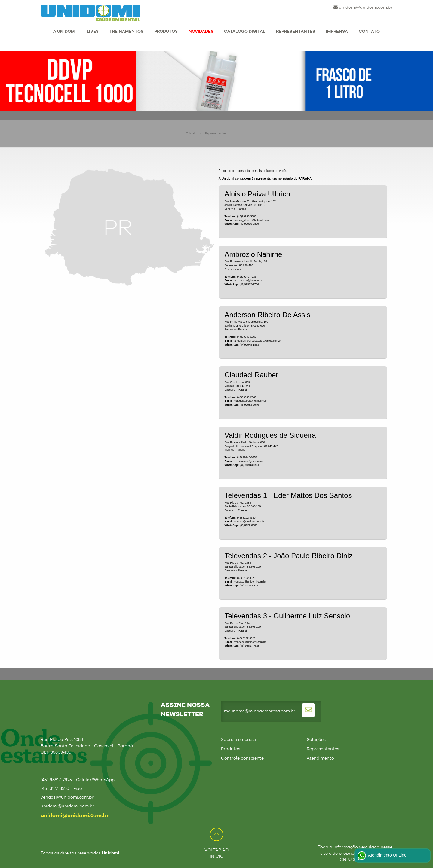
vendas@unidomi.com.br (249, 522)
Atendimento (320, 758)
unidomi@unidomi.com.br (363, 7)
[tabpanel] (216, 81)
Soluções (316, 740)
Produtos (231, 749)
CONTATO (369, 32)
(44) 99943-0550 (250, 465)
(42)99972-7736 (249, 284)
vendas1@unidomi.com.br (250, 582)
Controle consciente (242, 758)
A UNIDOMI (64, 32)
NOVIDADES (201, 32)
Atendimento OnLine (381, 856)
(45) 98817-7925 (250, 646)
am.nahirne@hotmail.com (250, 280)
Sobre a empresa (238, 740)
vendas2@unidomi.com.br (250, 642)
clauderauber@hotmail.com (251, 401)
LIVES (93, 32)
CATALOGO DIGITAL (245, 32)
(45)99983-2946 (249, 405)
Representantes (216, 134)
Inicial (191, 134)
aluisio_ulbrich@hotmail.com (252, 220)
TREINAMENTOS (126, 32)
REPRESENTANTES (296, 32)
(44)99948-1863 (249, 345)
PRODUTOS (166, 32)
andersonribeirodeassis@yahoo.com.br (258, 341)
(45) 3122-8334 (249, 586)
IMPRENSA (337, 32)
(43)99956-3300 (249, 224)
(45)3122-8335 (249, 525)
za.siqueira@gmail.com (248, 461)
